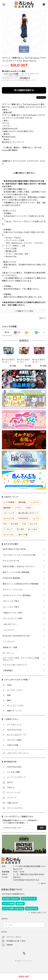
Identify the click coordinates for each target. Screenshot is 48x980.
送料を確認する (25, 78)
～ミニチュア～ (9, 630)
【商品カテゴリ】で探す (13, 613)
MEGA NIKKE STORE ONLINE (14, 549)
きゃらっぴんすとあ (11, 561)
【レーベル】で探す (11, 607)
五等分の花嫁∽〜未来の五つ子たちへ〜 (20, 567)
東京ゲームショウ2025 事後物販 (17, 572)
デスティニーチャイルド (13, 590)
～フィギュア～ (9, 642)
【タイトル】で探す (11, 601)
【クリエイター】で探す (13, 619)
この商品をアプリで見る (24, 311)
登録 (42, 828)
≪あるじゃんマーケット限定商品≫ (17, 595)
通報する (42, 318)
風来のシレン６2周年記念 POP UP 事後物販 (21, 584)
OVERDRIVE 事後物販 (11, 578)
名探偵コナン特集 (10, 647)
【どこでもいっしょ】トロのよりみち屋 (20, 555)
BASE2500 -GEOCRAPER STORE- (17, 636)
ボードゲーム (8, 653)
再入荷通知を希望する (24, 90)
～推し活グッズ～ (10, 624)
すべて (7, 332)
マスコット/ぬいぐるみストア (15, 665)
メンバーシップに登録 (11, 74)
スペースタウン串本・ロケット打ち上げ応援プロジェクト (21, 659)
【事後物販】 (8, 671)
